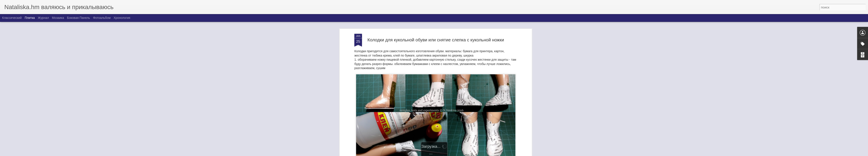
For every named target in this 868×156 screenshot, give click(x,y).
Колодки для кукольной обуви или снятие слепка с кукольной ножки (436, 38)
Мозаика (58, 18)
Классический (12, 18)
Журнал (43, 18)
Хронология (122, 18)
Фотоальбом (102, 18)
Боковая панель (79, 18)
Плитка (30, 18)
